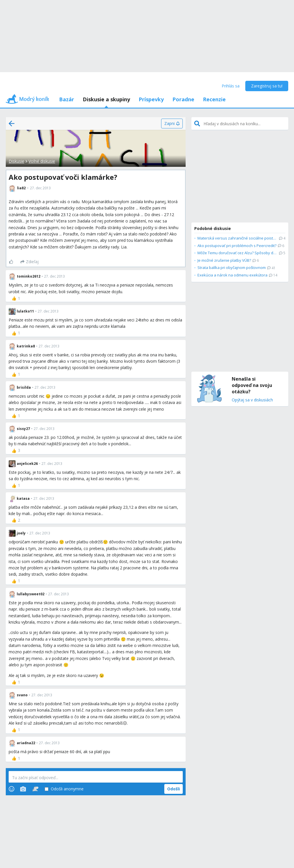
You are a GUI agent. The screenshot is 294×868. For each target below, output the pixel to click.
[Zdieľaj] (30, 262)
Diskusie (16, 161)
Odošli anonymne (64, 789)
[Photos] (23, 789)
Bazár (67, 99)
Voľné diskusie (42, 161)
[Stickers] (35, 789)
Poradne (183, 99)
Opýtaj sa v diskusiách (252, 400)
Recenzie (214, 99)
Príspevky (151, 99)
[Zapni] (172, 124)
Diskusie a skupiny (106, 99)
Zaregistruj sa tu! (267, 86)
